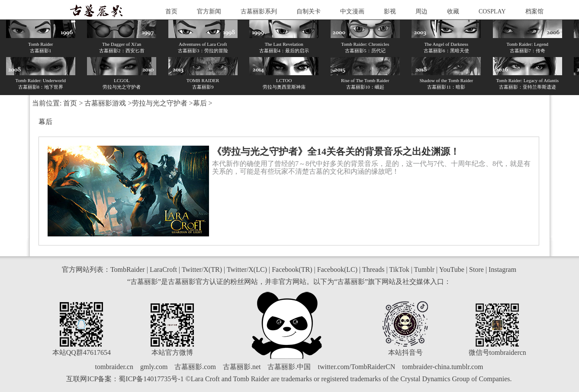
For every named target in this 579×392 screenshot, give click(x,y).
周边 (421, 11)
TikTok (399, 269)
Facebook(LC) (337, 269)
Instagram (502, 269)
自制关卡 (309, 11)
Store (476, 269)
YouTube (452, 269)
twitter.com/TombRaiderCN (356, 367)
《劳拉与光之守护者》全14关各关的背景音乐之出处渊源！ (336, 151)
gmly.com (154, 367)
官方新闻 (209, 11)
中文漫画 (352, 11)
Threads (373, 269)
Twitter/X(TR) (202, 269)
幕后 (200, 103)
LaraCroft (163, 269)
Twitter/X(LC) (247, 269)
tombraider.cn (114, 367)
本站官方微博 (172, 352)
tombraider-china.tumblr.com (442, 367)
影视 (390, 11)
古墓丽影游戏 (105, 103)
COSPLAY (492, 11)
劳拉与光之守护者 (160, 103)
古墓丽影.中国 (289, 367)
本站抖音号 (405, 352)
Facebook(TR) (292, 269)
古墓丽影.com (195, 367)
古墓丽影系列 (259, 11)
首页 (171, 11)
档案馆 (534, 11)
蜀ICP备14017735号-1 (151, 379)
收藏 (453, 11)
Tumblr (424, 269)
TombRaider (128, 269)
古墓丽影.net (242, 367)
